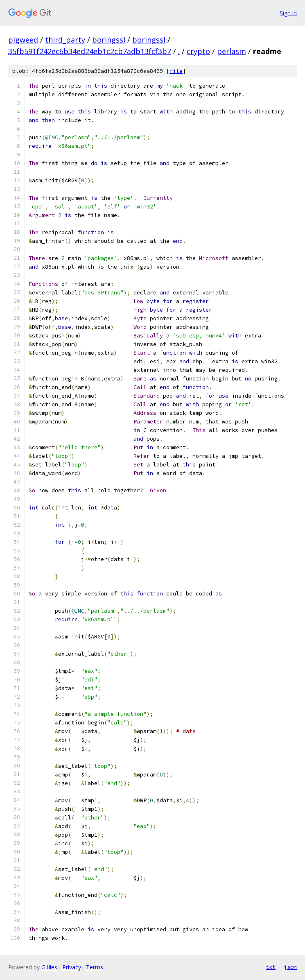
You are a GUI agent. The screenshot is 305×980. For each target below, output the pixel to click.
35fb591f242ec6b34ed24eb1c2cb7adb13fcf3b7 (90, 51)
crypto (198, 51)
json (290, 967)
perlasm (232, 51)
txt (271, 967)
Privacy (72, 967)
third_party (65, 40)
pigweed (23, 40)
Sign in (288, 13)
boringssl (109, 40)
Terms (95, 967)
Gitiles (49, 967)
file (176, 71)
